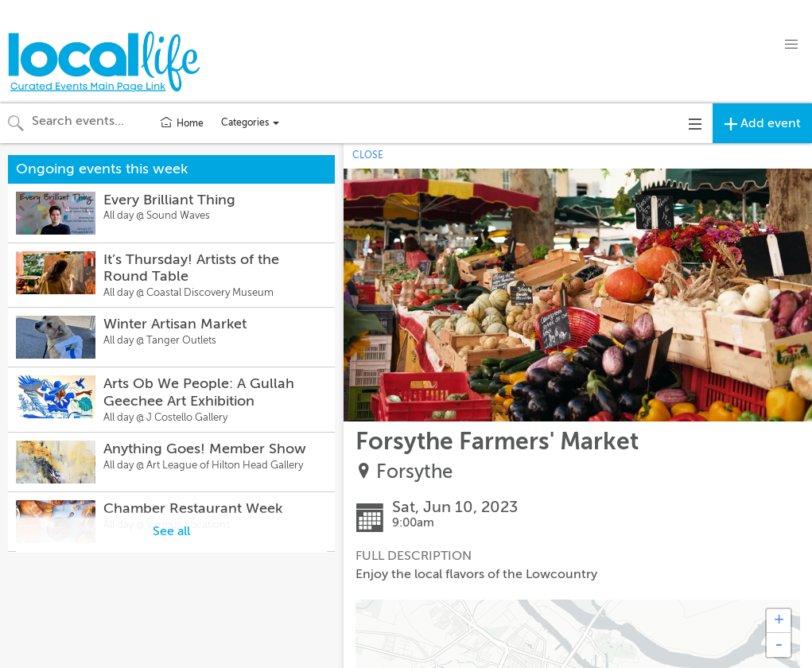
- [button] (779, 645)
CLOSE (368, 155)
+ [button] (779, 621)
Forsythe (414, 472)
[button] (791, 45)
